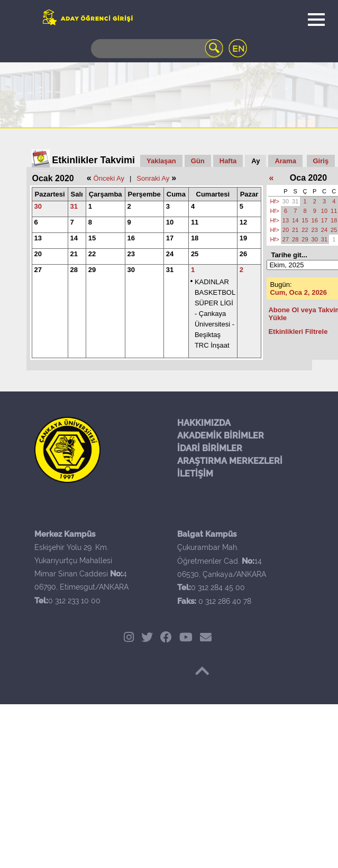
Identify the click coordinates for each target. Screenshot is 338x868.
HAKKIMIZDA (204, 423)
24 (170, 254)
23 (131, 254)
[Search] (157, 49)
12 (243, 222)
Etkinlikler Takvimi (93, 160)
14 (74, 238)
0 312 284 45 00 (218, 587)
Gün (198, 161)
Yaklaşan (161, 161)
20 (38, 254)
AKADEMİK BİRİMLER (221, 436)
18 (195, 238)
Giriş (321, 161)
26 (243, 254)
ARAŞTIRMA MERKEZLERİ (230, 461)
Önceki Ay (109, 178)
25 (195, 254)
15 (92, 238)
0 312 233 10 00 (74, 601)
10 (170, 222)
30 (38, 206)
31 (74, 206)
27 (38, 270)
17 (170, 238)
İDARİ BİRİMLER (210, 448)
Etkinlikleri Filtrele (298, 332)
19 (243, 238)
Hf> (274, 201)
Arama (285, 161)
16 (131, 238)
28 (74, 270)
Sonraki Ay (153, 178)
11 (195, 222)
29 (92, 270)
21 (74, 254)
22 (92, 254)
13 (38, 238)
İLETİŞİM (195, 474)
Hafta (228, 161)
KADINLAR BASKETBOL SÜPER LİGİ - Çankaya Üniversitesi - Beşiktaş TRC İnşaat (215, 314)
